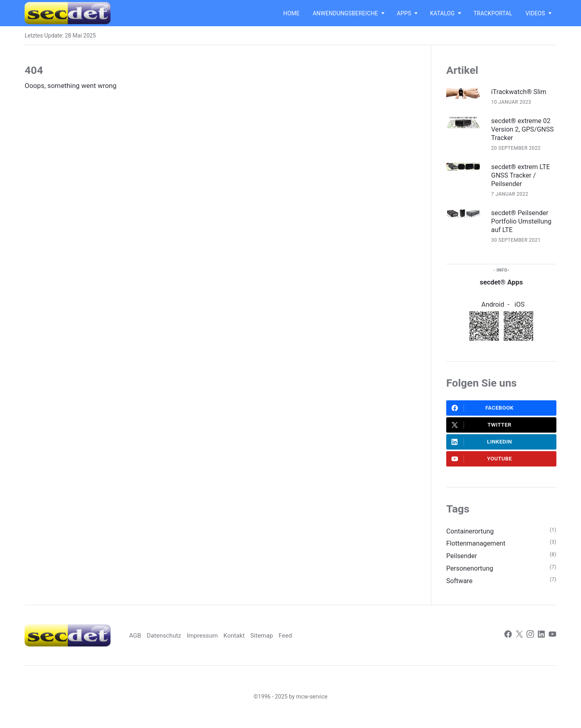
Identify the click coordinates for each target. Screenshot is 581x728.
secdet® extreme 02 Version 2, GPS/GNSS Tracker (523, 130)
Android (493, 308)
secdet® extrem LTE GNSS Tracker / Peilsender (523, 177)
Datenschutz (177, 643)
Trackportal (493, 13)
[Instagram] (530, 643)
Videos (535, 13)
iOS (520, 308)
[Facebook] (507, 643)
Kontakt (249, 643)
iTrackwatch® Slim (521, 92)
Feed (302, 643)
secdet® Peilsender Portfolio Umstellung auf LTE (524, 224)
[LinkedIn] (541, 643)
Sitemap (278, 643)
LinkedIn (482, 447)
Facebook (483, 411)
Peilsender (462, 563)
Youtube (482, 464)
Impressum (217, 643)
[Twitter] (518, 643)
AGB (147, 643)
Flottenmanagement (477, 550)
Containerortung (471, 538)
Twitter (482, 429)
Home (291, 13)
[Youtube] (553, 643)
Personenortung (470, 576)
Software (460, 588)
